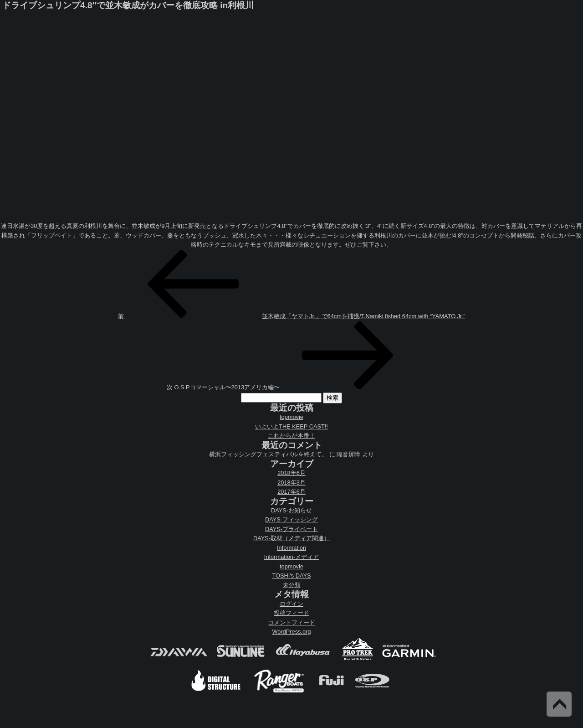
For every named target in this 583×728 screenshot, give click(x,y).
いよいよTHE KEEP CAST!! (291, 426)
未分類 (292, 585)
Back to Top (559, 704)
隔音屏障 (348, 454)
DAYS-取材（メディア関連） (291, 538)
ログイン (291, 604)
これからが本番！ (291, 436)
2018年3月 (291, 483)
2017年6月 (291, 492)
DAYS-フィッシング (291, 519)
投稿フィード (291, 613)
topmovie (291, 417)
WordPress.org (291, 632)
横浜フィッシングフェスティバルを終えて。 (268, 454)
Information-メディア (291, 557)
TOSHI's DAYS (291, 576)
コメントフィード (291, 622)
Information (291, 548)
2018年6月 (291, 473)
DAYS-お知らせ (291, 510)
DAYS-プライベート (291, 529)
